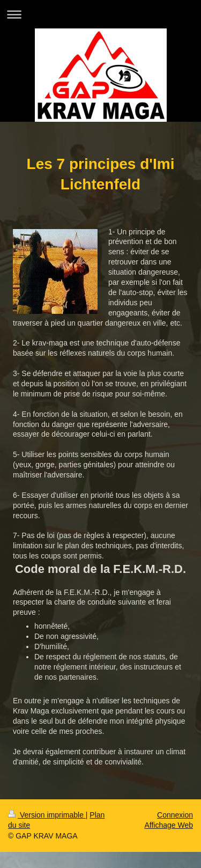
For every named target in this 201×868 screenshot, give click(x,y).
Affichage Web (169, 825)
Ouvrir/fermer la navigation (100, 14)
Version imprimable (47, 815)
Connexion (175, 815)
